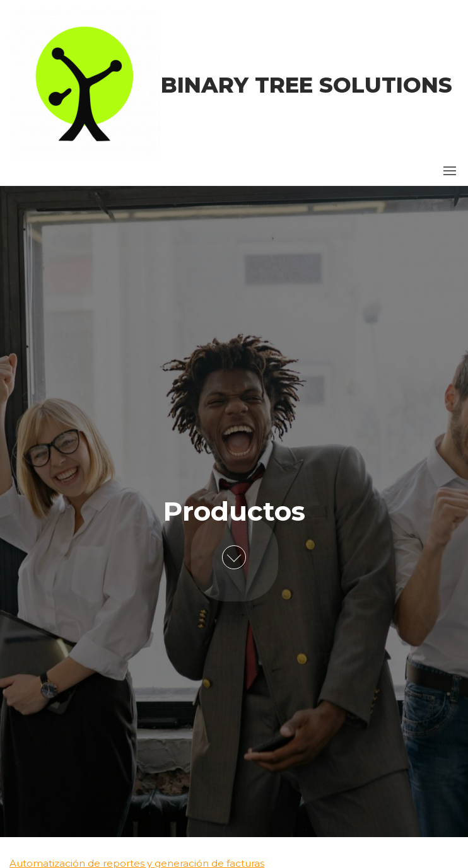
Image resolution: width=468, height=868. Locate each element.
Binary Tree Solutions (307, 85)
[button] (450, 171)
